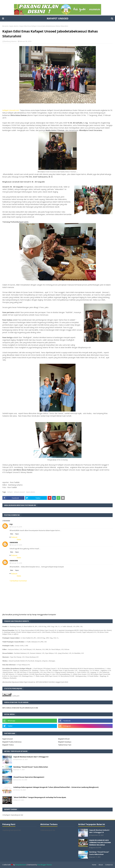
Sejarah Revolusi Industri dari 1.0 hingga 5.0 (31, 757)
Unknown (14, 543)
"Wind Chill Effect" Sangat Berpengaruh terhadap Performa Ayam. (40, 797)
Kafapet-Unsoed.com (11, 110)
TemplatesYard (21, 865)
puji (11, 524)
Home (94, 865)
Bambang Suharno (10, 41)
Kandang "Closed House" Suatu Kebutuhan (31, 767)
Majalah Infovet (64, 739)
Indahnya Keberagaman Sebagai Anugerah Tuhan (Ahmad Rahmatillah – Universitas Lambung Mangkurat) (56, 787)
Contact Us (109, 865)
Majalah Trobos (8, 745)
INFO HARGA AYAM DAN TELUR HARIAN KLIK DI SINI (20, 708)
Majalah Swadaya (65, 742)
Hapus (17, 534)
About (101, 865)
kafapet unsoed (19, 492)
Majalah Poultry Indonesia (12, 742)
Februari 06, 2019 (17, 527)
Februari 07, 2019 (17, 545)
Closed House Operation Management (29, 777)
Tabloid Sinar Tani (65, 745)
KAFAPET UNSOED (58, 18)
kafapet (10, 492)
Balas (12, 534)
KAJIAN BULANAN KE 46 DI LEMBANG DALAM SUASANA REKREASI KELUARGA (100, 843)
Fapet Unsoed (7, 739)
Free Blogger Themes (45, 865)
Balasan (14, 537)
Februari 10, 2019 (17, 563)
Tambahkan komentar (18, 581)
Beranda (5, 26)
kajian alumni (14, 26)
